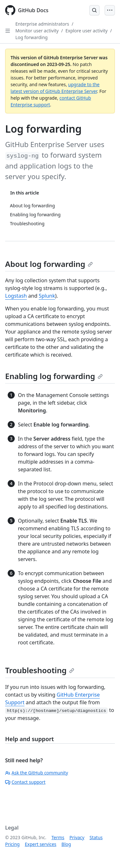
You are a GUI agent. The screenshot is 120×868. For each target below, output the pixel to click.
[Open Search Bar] (94, 10)
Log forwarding (32, 37)
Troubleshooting (40, 670)
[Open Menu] (110, 10)
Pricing (12, 844)
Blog (66, 844)
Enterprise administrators (42, 24)
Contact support (25, 782)
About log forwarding (49, 264)
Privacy (77, 837)
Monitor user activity (37, 31)
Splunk (47, 296)
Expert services (40, 844)
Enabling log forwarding (54, 376)
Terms (58, 837)
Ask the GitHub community (37, 773)
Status (96, 837)
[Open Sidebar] (8, 31)
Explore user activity (86, 31)
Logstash (16, 296)
